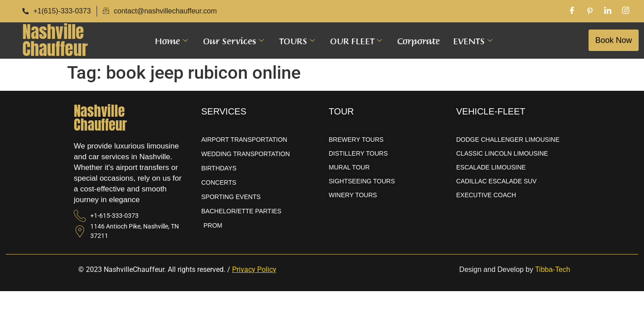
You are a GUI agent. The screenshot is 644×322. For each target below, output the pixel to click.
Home (171, 40)
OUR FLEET (356, 40)
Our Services (233, 40)
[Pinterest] (590, 11)
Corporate (419, 40)
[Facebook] (572, 11)
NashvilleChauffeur (55, 40)
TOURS (297, 40)
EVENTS (472, 40)
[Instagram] (626, 11)
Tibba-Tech (553, 269)
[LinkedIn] (608, 11)
